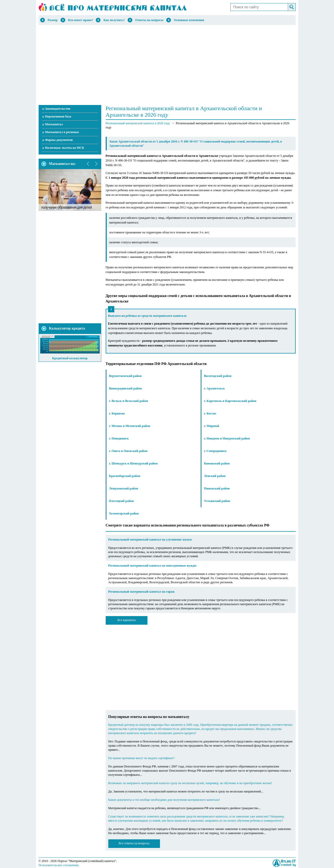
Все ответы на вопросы (134, 843)
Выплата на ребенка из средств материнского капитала (147, 316)
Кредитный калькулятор (70, 358)
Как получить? (114, 20)
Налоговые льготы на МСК (65, 148)
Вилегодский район (218, 376)
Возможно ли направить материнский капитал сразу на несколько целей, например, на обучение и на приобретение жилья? (190, 783)
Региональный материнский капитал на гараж (142, 592)
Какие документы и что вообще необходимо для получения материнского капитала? (164, 800)
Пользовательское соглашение (59, 865)
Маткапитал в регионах (62, 132)
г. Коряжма (117, 413)
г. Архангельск (214, 388)
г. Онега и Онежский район (128, 451)
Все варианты (126, 620)
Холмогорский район (124, 513)
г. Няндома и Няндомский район (227, 438)
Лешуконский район (124, 488)
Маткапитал (54, 124)
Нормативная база (58, 116)
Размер (53, 20)
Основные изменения (189, 20)
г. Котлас (210, 413)
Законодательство (58, 109)
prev (88, 164)
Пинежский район (217, 488)
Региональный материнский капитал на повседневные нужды (152, 566)
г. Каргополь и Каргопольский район (230, 401)
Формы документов (59, 140)
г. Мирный (212, 426)
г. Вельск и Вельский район (129, 401)
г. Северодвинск (215, 451)
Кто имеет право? (81, 20)
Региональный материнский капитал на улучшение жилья (150, 540)
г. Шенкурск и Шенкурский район (133, 463)
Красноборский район (125, 476)
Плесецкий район (122, 501)
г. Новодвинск (119, 438)
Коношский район (217, 463)
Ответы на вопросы (149, 20)
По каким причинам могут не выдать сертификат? (142, 758)
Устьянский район (217, 501)
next (96, 164)
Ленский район (215, 476)
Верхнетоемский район (125, 376)
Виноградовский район (126, 388)
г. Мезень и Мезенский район (130, 426)
